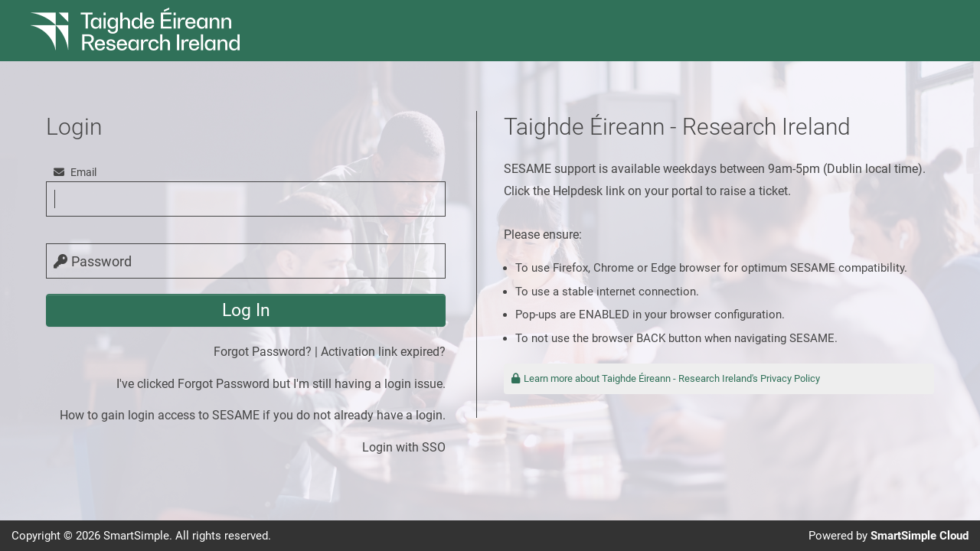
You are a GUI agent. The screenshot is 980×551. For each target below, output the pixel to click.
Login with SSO (404, 447)
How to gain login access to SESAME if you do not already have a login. (253, 415)
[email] (246, 199)
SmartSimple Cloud (920, 536)
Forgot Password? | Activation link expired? (330, 352)
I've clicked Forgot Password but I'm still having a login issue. (281, 384)
